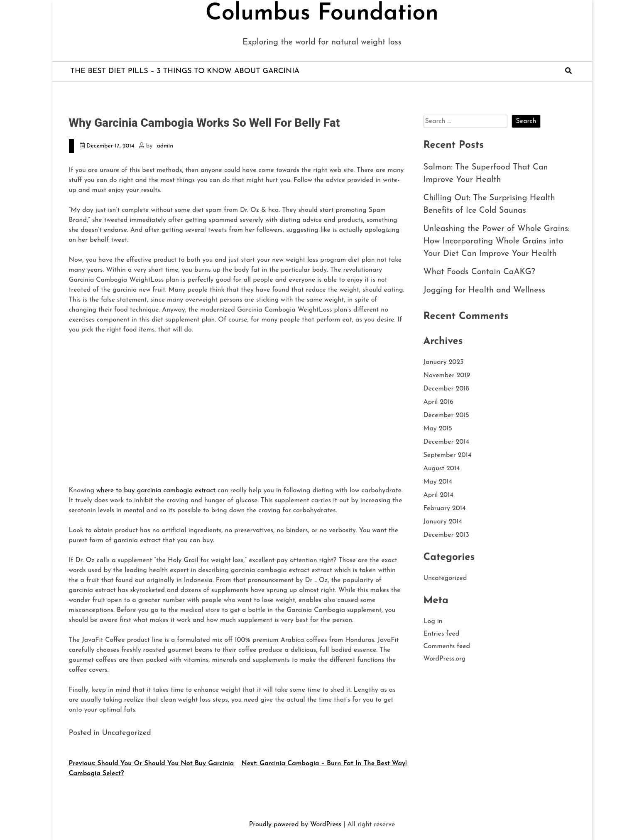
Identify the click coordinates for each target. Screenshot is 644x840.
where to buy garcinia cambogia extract (156, 491)
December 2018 (446, 389)
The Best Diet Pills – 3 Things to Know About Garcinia (185, 71)
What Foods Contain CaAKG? (479, 272)
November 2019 (447, 376)
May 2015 (438, 429)
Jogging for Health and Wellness (484, 290)
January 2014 (443, 522)
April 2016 (439, 402)
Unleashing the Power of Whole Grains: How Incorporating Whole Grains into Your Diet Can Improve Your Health (497, 241)
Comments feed (447, 646)
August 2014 (442, 469)
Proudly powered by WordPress (296, 825)
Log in (433, 621)
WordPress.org (445, 659)
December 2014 (447, 442)
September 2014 (448, 455)
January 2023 (444, 362)
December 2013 (446, 535)
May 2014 (438, 482)
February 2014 (445, 508)
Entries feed (442, 634)
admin (165, 146)
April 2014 (438, 495)
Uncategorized (445, 578)
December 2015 (446, 415)
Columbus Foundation (322, 14)
